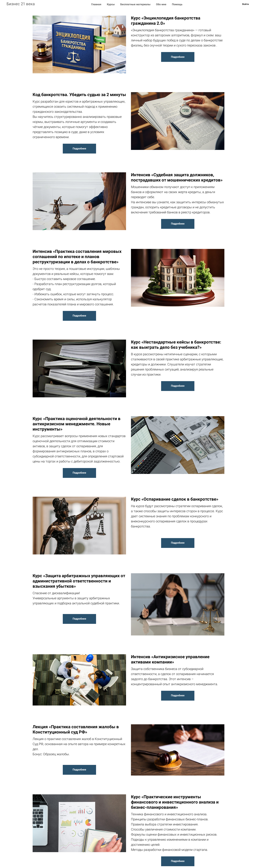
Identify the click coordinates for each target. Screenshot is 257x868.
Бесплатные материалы (136, 4)
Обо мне (162, 4)
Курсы (111, 4)
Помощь (177, 4)
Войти (246, 4)
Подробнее (178, 57)
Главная (97, 4)
